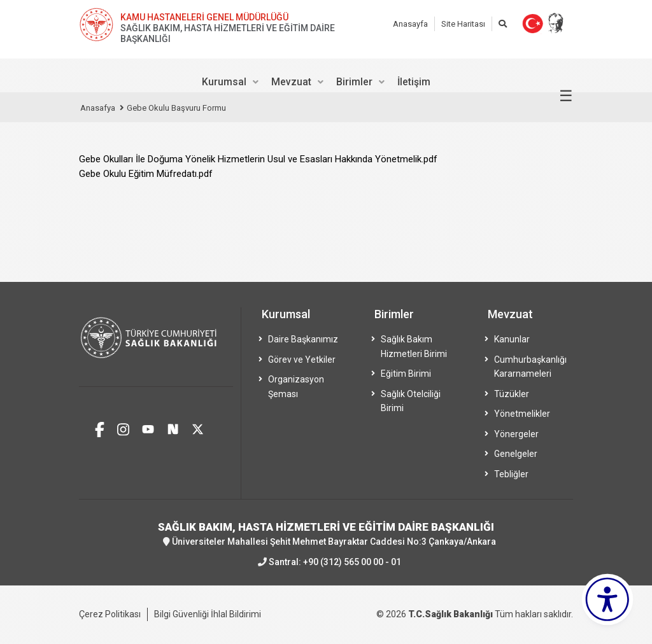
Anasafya (98, 108)
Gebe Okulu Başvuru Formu (176, 108)
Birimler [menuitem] (354, 82)
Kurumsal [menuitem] (224, 82)
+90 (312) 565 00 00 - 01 (352, 562)
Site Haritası (463, 24)
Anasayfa (410, 24)
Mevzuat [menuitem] (291, 82)
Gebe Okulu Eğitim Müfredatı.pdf (146, 174)
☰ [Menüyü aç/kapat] (566, 96)
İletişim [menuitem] (414, 82)
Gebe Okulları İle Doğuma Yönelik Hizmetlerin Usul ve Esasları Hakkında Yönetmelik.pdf (258, 159)
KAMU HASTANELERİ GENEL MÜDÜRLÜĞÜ (204, 17)
